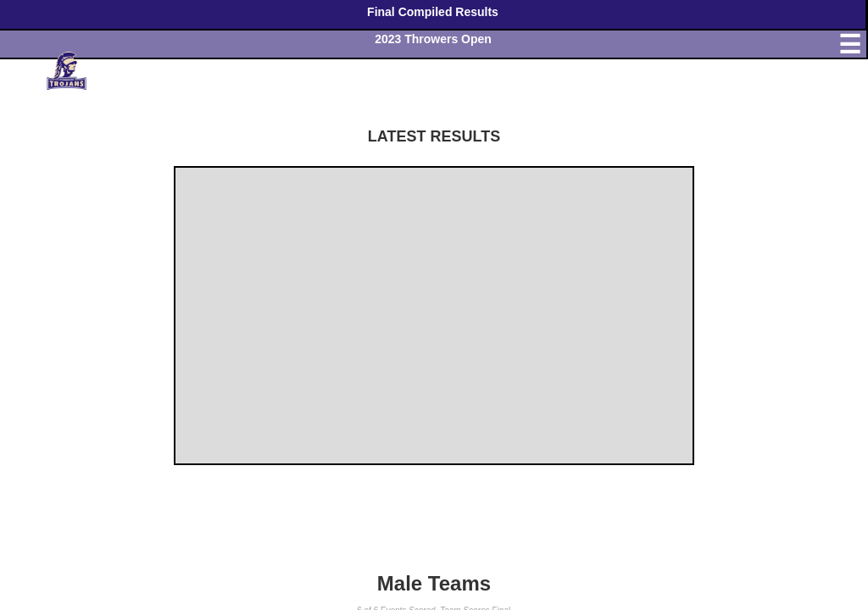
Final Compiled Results (433, 12)
